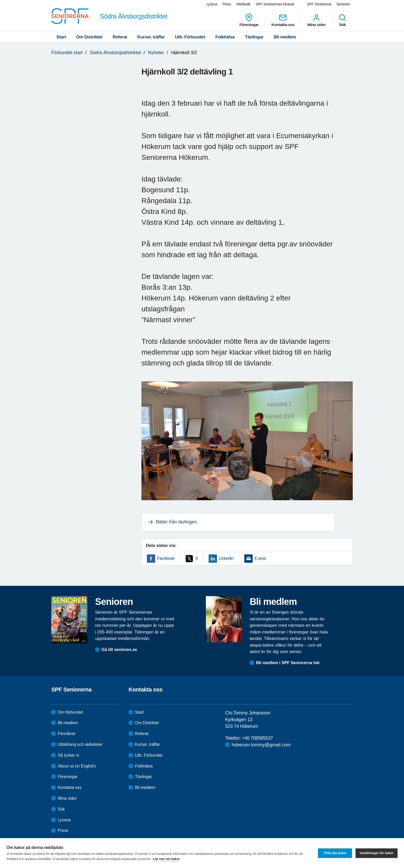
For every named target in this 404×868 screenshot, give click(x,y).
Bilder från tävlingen (176, 522)
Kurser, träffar (151, 37)
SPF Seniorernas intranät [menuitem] (275, 4)
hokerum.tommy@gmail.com (261, 745)
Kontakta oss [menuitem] (283, 20)
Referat (120, 37)
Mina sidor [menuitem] (317, 20)
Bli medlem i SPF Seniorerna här (288, 663)
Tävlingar (254, 37)
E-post (260, 558)
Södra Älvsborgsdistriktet (115, 53)
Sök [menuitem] (342, 20)
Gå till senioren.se (119, 650)
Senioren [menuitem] (343, 4)
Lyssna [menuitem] (212, 4)
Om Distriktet (89, 37)
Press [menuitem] (227, 4)
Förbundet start (67, 53)
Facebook (166, 558)
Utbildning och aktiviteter (80, 744)
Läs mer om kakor (166, 859)
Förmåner (67, 734)
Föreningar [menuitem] (249, 20)
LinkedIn (226, 558)
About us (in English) (77, 766)
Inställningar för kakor (377, 853)
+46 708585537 (257, 738)
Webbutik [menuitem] (243, 4)
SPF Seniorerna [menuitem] (319, 4)
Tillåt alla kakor (335, 853)
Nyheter (156, 53)
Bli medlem (285, 37)
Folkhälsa (225, 37)
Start (61, 37)
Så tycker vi (68, 755)
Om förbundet (70, 712)
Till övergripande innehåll (0, 0)
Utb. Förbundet (190, 37)
